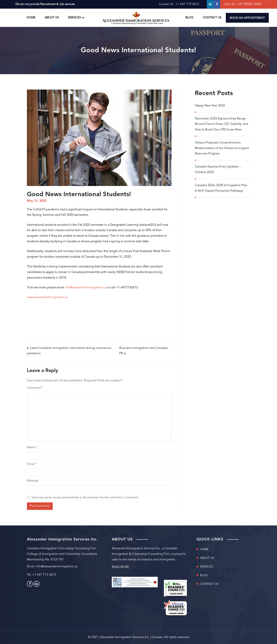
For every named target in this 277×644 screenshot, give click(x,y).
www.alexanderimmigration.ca (48, 297)
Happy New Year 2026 (210, 106)
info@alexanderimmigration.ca (86, 288)
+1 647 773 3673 (187, 4)
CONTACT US (212, 18)
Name (32, 447)
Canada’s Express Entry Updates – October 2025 (218, 170)
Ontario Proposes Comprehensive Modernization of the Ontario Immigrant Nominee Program (222, 149)
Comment (35, 388)
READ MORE (120, 567)
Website (33, 481)
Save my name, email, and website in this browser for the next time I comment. (85, 498)
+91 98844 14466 (249, 4)
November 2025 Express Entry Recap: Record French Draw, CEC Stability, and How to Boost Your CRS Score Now (222, 124)
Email (32, 464)
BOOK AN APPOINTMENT (247, 18)
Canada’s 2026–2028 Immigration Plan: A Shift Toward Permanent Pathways (221, 189)
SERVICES (74, 18)
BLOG (189, 18)
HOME (31, 18)
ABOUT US (52, 18)
